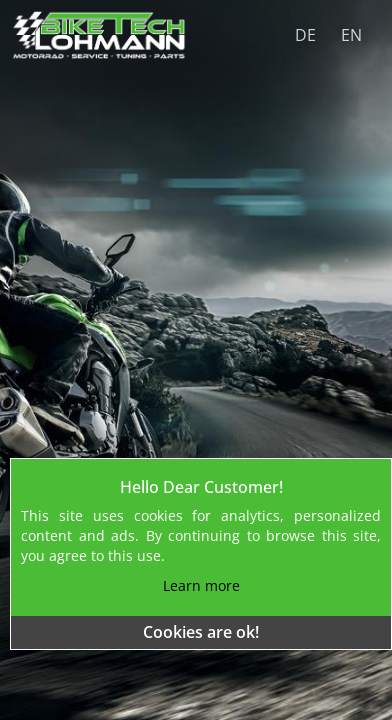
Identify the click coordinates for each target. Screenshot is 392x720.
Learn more (201, 585)
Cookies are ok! (201, 632)
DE (305, 35)
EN (351, 35)
